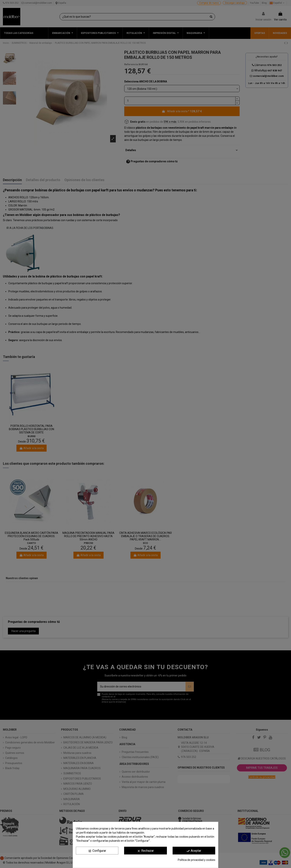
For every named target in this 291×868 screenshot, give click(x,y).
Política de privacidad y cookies (197, 860)
